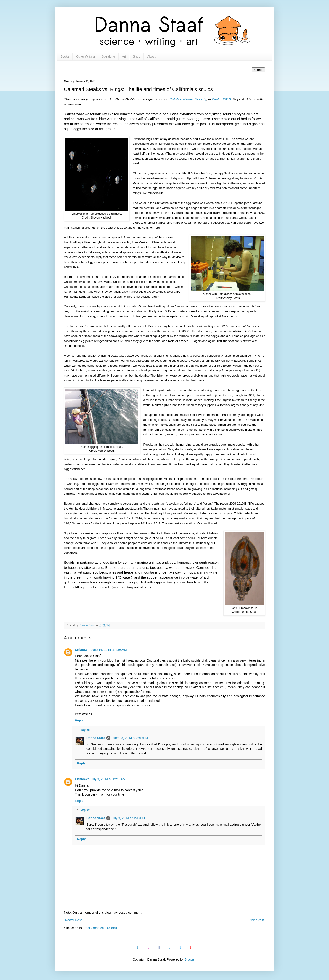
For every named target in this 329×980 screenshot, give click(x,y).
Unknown (82, 650)
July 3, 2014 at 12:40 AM (108, 779)
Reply (79, 720)
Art (124, 56)
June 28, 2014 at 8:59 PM (130, 738)
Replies (85, 730)
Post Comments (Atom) (100, 928)
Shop (137, 56)
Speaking (108, 56)
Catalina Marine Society (188, 99)
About (151, 56)
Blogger (190, 959)
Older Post (256, 920)
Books (65, 56)
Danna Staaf (96, 738)
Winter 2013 (221, 99)
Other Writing (85, 56)
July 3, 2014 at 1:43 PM (128, 818)
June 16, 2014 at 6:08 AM (109, 650)
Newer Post (73, 920)
